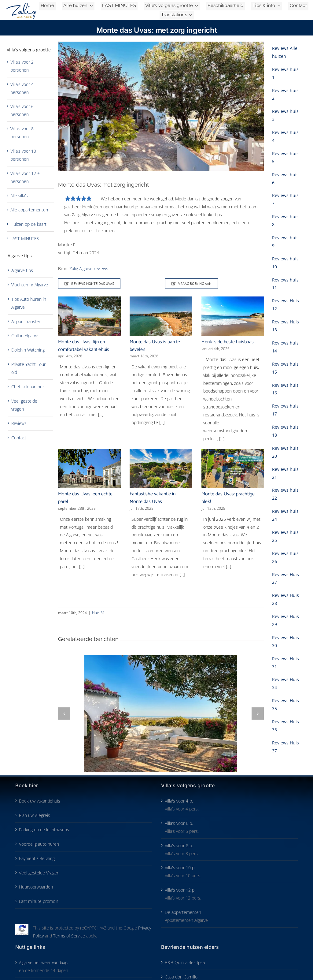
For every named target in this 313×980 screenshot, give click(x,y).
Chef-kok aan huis (28, 387)
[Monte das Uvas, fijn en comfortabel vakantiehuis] (89, 316)
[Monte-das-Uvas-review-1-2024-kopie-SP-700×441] (161, 106)
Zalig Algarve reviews (89, 268)
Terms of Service (69, 936)
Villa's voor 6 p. (179, 823)
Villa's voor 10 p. (180, 868)
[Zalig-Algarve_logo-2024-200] (22, 5)
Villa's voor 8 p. (179, 846)
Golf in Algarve (25, 335)
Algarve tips (22, 270)
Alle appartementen (29, 210)
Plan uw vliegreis (35, 815)
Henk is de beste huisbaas (228, 342)
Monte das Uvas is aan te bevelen (155, 346)
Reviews (19, 423)
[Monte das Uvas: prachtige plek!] (233, 469)
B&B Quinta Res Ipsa (185, 962)
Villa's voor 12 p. (180, 890)
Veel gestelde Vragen (39, 873)
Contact (19, 438)
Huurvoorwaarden (36, 887)
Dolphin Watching (28, 350)
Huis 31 (98, 613)
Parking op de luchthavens (44, 830)
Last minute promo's (39, 901)
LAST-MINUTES (25, 238)
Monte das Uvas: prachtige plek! (228, 498)
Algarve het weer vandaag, (44, 962)
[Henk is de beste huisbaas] (233, 316)
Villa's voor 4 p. (179, 801)
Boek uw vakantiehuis (40, 801)
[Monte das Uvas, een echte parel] (89, 469)
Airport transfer (26, 321)
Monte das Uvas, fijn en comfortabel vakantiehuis (84, 346)
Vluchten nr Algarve (30, 285)
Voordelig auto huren (39, 844)
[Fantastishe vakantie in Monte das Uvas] (161, 469)
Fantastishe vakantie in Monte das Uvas (153, 498)
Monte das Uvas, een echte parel (85, 498)
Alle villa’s (19, 196)
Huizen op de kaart (28, 224)
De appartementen (183, 912)
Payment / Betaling (37, 858)
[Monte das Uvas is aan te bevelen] (161, 316)
